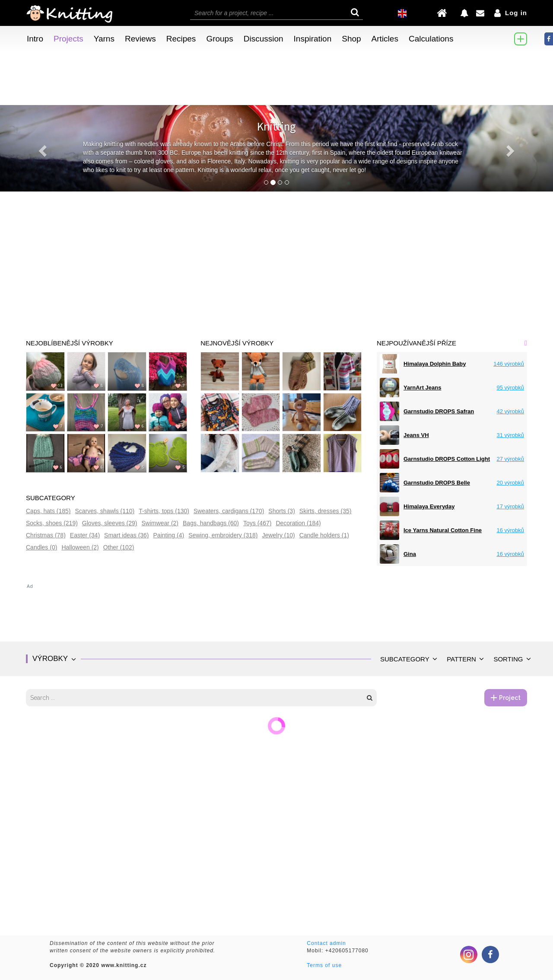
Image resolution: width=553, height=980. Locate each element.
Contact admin (326, 943)
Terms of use (324, 965)
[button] (41, 148)
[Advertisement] (276, 256)
